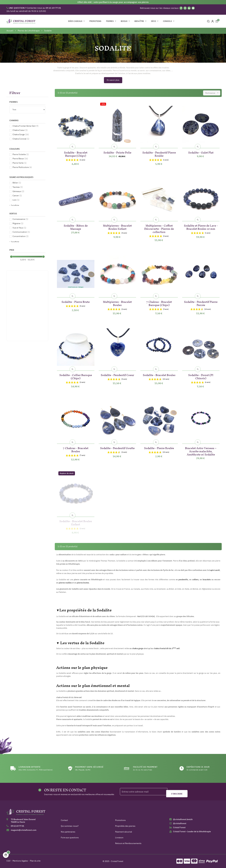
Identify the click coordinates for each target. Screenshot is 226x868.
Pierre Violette (21, 154)
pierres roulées (65, 583)
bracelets (207, 579)
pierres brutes (83, 583)
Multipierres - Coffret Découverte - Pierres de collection (159, 228)
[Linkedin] (189, 8)
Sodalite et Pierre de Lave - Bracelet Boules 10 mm (201, 227)
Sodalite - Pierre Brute (76, 301)
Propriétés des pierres (125, 826)
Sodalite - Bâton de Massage (76, 227)
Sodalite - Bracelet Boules (159, 375)
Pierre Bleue (20, 159)
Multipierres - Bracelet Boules (117, 303)
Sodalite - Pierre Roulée (159, 448)
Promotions (120, 820)
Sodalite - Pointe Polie (117, 152)
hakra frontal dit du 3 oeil (167, 648)
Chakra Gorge (21, 134)
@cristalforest (180, 823)
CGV (9, 861)
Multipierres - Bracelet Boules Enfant (117, 227)
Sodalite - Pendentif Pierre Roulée (159, 154)
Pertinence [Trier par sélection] (213, 93)
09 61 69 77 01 (17, 826)
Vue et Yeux (19, 228)
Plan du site (35, 861)
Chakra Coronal (21, 139)
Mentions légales (20, 861)
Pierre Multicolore (22, 167)
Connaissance (20, 219)
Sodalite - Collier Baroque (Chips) (76, 376)
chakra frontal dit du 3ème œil (69, 697)
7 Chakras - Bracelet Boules (76, 449)
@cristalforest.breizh (183, 819)
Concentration (21, 236)
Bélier (17, 183)
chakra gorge (138, 648)
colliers (195, 579)
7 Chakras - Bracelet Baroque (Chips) (159, 303)
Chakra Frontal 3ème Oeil (26, 126)
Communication (21, 232)
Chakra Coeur (20, 130)
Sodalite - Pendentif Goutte (117, 448)
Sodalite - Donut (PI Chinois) (201, 376)
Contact (64, 820)
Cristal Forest (179, 827)
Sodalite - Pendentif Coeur (117, 375)
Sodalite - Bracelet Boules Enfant (76, 522)
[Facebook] (181, 8)
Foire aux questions (70, 838)
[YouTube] (193, 8)
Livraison (119, 838)
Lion (16, 200)
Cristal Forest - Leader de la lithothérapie (192, 831)
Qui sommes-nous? (70, 826)
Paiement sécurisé (124, 832)
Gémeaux (18, 191)
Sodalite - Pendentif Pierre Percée (201, 303)
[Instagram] (185, 8)
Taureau (18, 187)
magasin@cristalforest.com (24, 830)
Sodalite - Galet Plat (201, 152)
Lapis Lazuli (214, 570)
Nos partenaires (68, 832)
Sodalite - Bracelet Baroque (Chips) (76, 154)
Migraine (18, 223)
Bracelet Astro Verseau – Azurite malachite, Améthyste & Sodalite (201, 451)
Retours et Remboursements (128, 843)
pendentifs (183, 579)
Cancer (17, 196)
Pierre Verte (20, 163)
